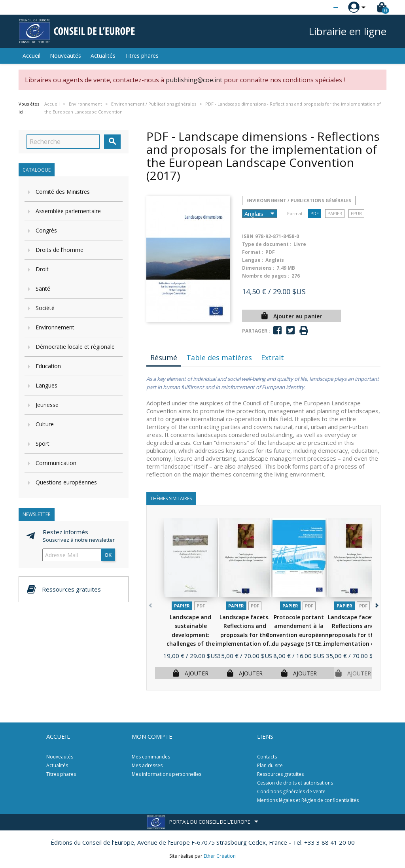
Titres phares (142, 56)
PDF (315, 213)
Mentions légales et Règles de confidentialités (308, 800)
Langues (46, 385)
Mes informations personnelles (167, 774)
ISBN (248, 236)
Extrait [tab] (273, 357)
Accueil (31, 56)
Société (45, 308)
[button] (376, 604)
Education (48, 366)
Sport (43, 443)
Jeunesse (47, 405)
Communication (56, 463)
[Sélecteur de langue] (320, 8)
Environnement (55, 327)
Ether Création (220, 856)
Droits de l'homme (60, 250)
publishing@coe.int (194, 80)
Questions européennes (66, 482)
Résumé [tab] (164, 357)
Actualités (103, 56)
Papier (335, 213)
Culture (45, 424)
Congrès (46, 230)
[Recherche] (63, 142)
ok (108, 555)
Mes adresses (147, 765)
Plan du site (270, 765)
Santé (43, 288)
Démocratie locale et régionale (75, 347)
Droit (42, 269)
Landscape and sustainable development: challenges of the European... (191, 635)
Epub (356, 213)
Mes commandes (151, 757)
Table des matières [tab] (219, 357)
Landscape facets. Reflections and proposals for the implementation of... (245, 635)
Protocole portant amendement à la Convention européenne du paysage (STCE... (299, 635)
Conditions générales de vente (291, 791)
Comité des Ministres (63, 192)
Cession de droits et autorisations (295, 783)
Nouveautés (65, 56)
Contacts (267, 757)
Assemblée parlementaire (68, 211)
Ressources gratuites (280, 774)
